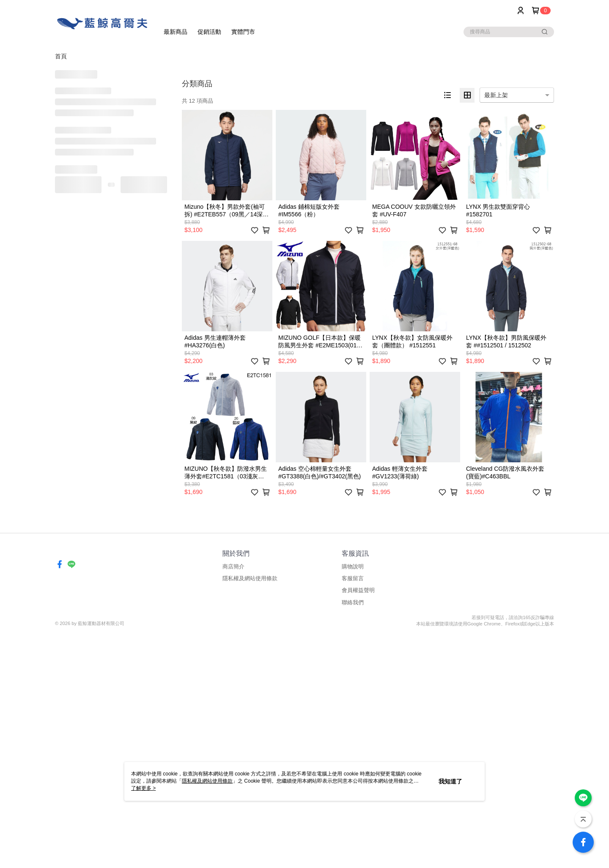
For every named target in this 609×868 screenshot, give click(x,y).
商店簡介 (233, 566)
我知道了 (450, 781)
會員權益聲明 (358, 590)
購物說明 (353, 566)
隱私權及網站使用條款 (250, 578)
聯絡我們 (353, 602)
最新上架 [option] (496, 95)
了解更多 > (143, 788)
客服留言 (353, 578)
